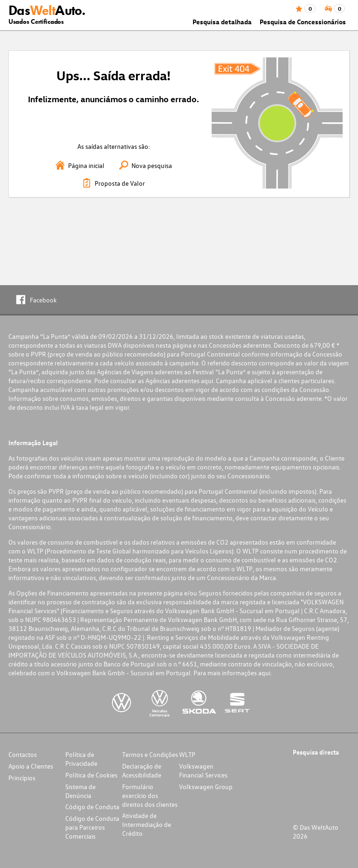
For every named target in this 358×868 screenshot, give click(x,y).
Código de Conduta (92, 807)
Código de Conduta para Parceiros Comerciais (92, 827)
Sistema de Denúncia (80, 791)
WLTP (187, 754)
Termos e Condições (150, 754)
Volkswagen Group (206, 787)
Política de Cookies (91, 775)
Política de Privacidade (81, 759)
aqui (207, 381)
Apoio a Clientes (31, 766)
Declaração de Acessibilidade (142, 770)
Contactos (23, 754)
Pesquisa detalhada (222, 22)
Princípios (22, 778)
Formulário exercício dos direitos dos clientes (150, 795)
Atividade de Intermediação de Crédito (147, 824)
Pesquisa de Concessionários (303, 22)
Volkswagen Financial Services (203, 770)
